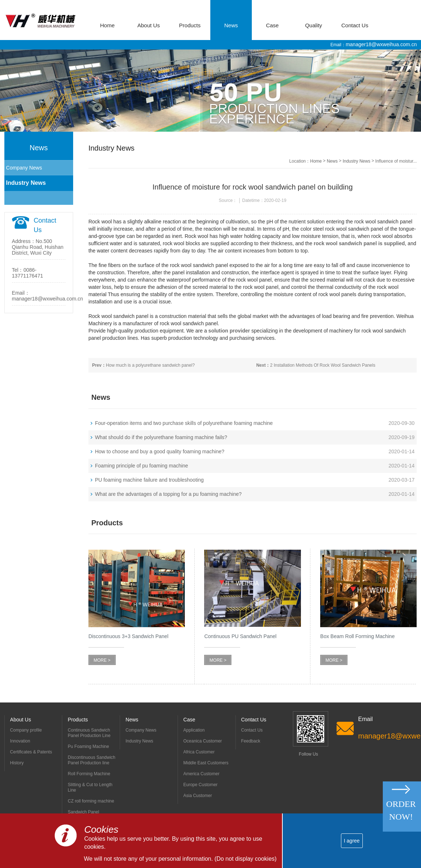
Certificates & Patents (31, 752)
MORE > (102, 660)
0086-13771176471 (28, 273)
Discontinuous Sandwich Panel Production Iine (92, 760)
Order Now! (401, 810)
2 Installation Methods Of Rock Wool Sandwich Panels (316, 365)
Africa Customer (199, 752)
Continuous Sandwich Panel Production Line (89, 733)
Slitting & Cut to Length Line (90, 787)
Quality (313, 25)
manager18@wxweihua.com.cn (381, 44)
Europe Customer (200, 785)
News (231, 25)
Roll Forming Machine (89, 774)
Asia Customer (198, 796)
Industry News (26, 183)
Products (190, 25)
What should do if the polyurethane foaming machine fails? (161, 437)
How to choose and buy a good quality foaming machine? (160, 451)
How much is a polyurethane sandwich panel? (143, 365)
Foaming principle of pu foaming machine (142, 466)
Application (194, 730)
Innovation (20, 741)
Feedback (251, 741)
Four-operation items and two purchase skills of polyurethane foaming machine (184, 423)
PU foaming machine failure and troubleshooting (149, 480)
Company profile (26, 730)
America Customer (201, 774)
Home (107, 25)
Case (272, 25)
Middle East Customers (206, 763)
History (17, 763)
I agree (352, 841)
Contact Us (355, 25)
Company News (24, 168)
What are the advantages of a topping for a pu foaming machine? (168, 494)
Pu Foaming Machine (88, 746)
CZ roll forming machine (91, 801)
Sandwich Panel (83, 812)
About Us (149, 25)
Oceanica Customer (203, 741)
